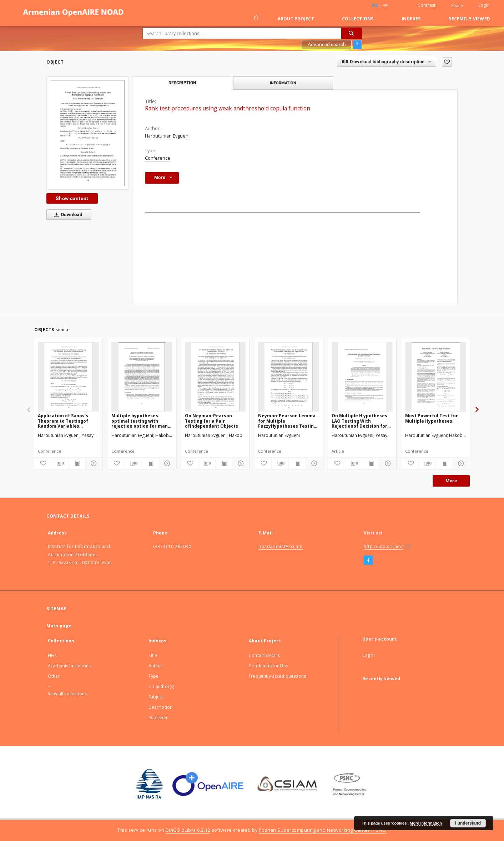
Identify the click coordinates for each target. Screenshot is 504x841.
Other (54, 676)
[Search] (352, 33)
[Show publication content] (77, 463)
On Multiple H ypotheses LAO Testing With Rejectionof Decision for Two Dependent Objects (359, 421)
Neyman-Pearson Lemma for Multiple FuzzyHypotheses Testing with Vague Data (287, 421)
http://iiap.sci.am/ (383, 546)
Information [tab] (283, 83)
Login (484, 5)
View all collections (67, 694)
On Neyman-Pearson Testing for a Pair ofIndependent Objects (211, 421)
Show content (72, 198)
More (451, 481)
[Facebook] (368, 561)
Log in (369, 655)
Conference (158, 158)
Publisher (158, 718)
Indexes (411, 19)
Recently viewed (469, 19)
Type (154, 676)
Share (457, 6)
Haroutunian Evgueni (167, 136)
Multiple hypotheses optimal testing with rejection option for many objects (141, 421)
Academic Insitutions (69, 666)
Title (153, 655)
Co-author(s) (162, 686)
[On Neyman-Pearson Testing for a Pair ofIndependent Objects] (215, 377)
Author (156, 666)
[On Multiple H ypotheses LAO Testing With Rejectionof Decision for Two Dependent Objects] (362, 377)
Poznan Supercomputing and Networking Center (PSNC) (323, 830)
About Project (296, 19)
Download (67, 215)
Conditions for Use (268, 666)
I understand (468, 823)
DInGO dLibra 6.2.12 (188, 830)
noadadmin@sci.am (281, 546)
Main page (59, 626)
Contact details (264, 655)
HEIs (52, 655)
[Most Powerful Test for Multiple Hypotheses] (436, 377)
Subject (156, 697)
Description (161, 707)
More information (426, 823)
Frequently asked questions (277, 676)
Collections (358, 19)
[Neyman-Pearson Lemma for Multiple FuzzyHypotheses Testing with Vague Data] (289, 377)
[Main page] (256, 19)
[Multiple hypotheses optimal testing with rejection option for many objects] (142, 377)
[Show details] (93, 463)
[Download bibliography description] (60, 463)
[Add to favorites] (447, 62)
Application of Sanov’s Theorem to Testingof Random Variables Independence (63, 421)
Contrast (427, 5)
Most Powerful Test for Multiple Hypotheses (432, 418)
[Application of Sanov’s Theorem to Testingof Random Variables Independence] (68, 377)
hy (386, 6)
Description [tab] (182, 83)
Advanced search (327, 44)
